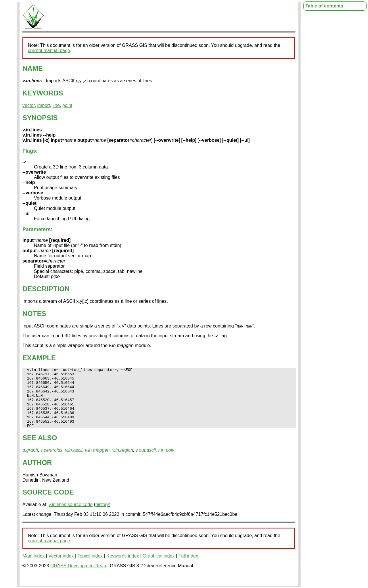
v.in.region (123, 462)
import (44, 105)
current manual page (49, 50)
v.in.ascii (74, 462)
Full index (188, 568)
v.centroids (51, 462)
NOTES (34, 314)
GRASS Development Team (79, 578)
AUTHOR (37, 475)
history (102, 517)
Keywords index (123, 568)
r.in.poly (166, 462)
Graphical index (159, 568)
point (67, 105)
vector (29, 105)
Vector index (61, 568)
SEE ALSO (40, 450)
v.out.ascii (146, 462)
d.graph (30, 462)
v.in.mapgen (97, 462)
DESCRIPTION (46, 289)
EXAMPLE (39, 358)
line (56, 105)
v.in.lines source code (71, 517)
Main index (33, 568)
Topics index (90, 568)
